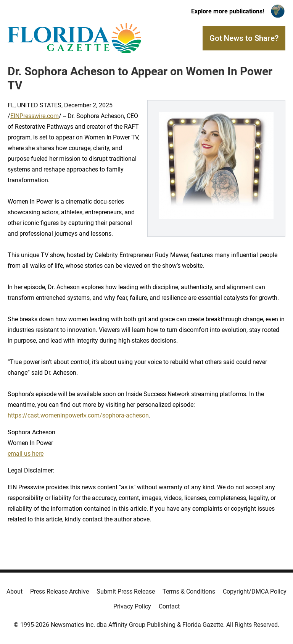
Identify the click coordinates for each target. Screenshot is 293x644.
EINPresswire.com (35, 116)
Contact (169, 606)
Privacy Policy (132, 606)
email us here (26, 454)
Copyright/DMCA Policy (255, 591)
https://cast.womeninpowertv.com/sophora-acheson (78, 415)
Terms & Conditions (189, 591)
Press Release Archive (60, 591)
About (14, 591)
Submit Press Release (126, 591)
